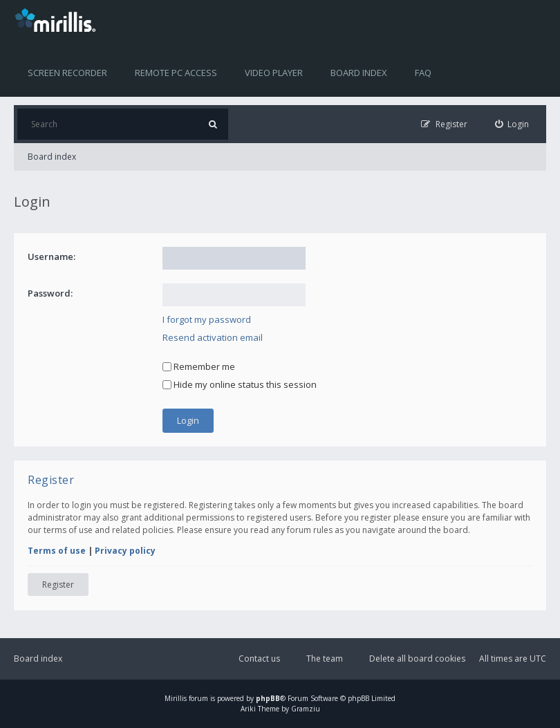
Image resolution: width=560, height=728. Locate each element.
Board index (359, 73)
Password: (50, 293)
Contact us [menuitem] (259, 659)
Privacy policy (125, 551)
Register (58, 585)
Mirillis (176, 698)
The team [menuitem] (325, 659)
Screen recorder (67, 73)
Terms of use (57, 551)
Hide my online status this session (240, 384)
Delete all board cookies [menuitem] (417, 659)
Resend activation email (213, 337)
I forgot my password (207, 319)
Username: (52, 256)
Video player (274, 73)
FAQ (423, 73)
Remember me (199, 366)
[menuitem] (512, 124)
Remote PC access (176, 73)
